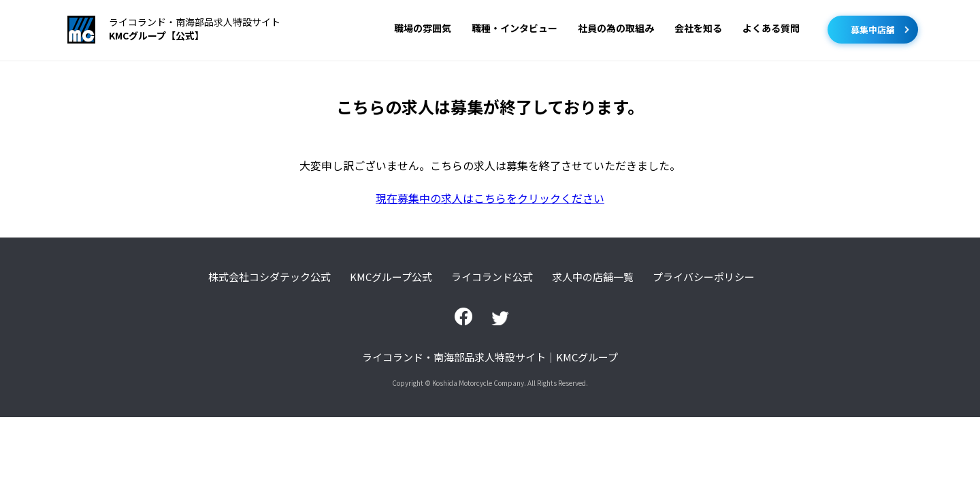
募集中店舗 (873, 30)
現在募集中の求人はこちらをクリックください (490, 198)
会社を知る (698, 28)
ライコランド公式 (492, 277)
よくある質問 (771, 28)
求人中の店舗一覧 (593, 277)
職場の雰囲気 (423, 28)
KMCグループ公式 (391, 277)
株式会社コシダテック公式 (269, 277)
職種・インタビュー (514, 28)
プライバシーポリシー (704, 277)
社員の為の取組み (616, 28)
